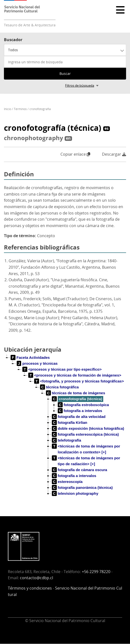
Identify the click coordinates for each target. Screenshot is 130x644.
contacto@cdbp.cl (36, 578)
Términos (20, 109)
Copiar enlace (75, 154)
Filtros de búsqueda (80, 85)
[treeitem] (30, 358)
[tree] (65, 429)
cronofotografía (40, 109)
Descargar (114, 154)
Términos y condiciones (30, 588)
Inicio (7, 109)
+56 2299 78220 (96, 572)
